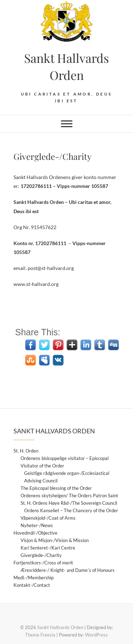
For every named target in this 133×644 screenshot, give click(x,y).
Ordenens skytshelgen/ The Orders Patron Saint (69, 496)
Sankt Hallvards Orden (66, 66)
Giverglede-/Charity (41, 555)
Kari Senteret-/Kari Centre (48, 548)
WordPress (96, 635)
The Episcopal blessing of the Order (56, 488)
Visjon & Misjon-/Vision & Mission (55, 540)
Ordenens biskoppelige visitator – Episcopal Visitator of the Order (65, 462)
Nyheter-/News (37, 525)
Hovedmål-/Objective (35, 533)
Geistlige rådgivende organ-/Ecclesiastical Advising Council (67, 477)
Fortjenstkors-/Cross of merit (43, 563)
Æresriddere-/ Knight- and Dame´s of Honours (68, 570)
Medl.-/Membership (34, 578)
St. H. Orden (26, 451)
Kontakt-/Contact (32, 585)
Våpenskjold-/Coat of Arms (48, 518)
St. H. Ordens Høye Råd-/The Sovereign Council (69, 503)
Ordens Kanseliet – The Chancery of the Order (71, 510)
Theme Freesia (40, 635)
